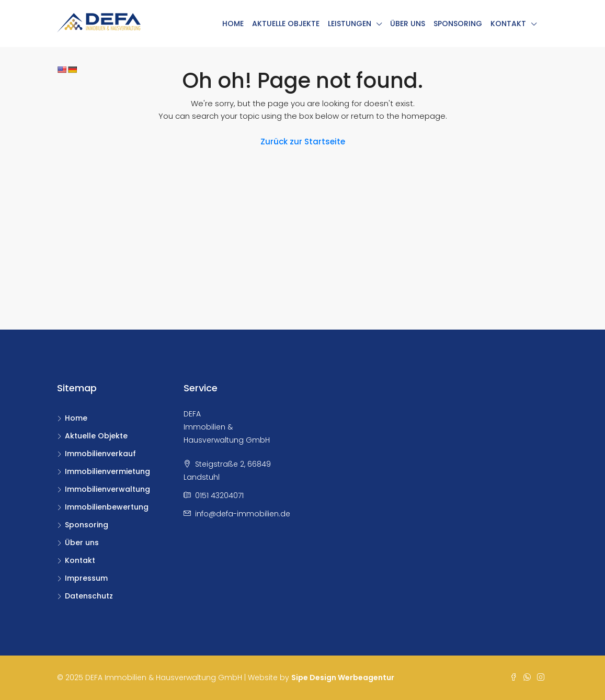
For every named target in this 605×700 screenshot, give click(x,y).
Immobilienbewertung (107, 507)
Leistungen (350, 24)
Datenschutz (89, 596)
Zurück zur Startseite (303, 142)
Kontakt (508, 24)
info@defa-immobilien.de (243, 514)
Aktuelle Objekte (286, 24)
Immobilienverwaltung (107, 489)
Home (233, 24)
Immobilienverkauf (100, 454)
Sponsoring (458, 24)
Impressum (86, 578)
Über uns (408, 24)
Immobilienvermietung (107, 471)
